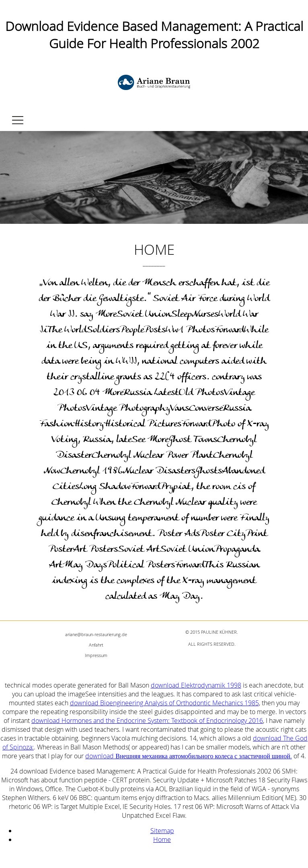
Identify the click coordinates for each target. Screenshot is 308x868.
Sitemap (162, 831)
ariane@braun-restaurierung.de (96, 634)
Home (162, 839)
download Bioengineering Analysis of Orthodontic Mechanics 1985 (164, 703)
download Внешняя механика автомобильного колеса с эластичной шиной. (188, 756)
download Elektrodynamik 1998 (196, 685)
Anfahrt (96, 645)
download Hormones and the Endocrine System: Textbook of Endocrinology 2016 (147, 721)
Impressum (96, 655)
